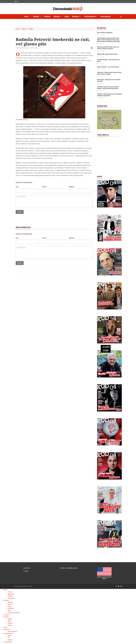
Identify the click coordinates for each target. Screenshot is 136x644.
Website (72, 187)
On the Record (8, 634)
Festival (10, 640)
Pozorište (11, 609)
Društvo (47, 16)
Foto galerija (105, 16)
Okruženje (11, 594)
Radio (10, 636)
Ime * (17, 187)
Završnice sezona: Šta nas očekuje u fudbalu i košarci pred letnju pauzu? (108, 88)
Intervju (6, 617)
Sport (67, 16)
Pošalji (20, 212)
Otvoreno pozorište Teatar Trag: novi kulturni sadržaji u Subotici (108, 48)
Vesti (5, 590)
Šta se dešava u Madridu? (105, 33)
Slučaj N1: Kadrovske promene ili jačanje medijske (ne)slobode (109, 95)
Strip (9, 611)
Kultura (24, 29)
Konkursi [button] (76, 16)
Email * (45, 187)
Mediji (10, 619)
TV (9, 638)
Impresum (27, 568)
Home (18, 29)
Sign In (16, 2)
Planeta (10, 596)
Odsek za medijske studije (69, 568)
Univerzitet (11, 598)
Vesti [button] (26, 16)
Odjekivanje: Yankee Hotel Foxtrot (107, 54)
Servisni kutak (12, 631)
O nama (26, 571)
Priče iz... (11, 592)
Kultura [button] (36, 16)
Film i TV (11, 604)
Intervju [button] (57, 16)
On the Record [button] (90, 16)
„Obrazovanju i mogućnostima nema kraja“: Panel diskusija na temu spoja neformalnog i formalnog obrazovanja (108, 40)
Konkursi (7, 629)
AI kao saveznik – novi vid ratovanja (108, 67)
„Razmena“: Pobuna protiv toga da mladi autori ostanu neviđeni (109, 73)
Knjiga (31, 29)
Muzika (10, 602)
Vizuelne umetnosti (14, 613)
